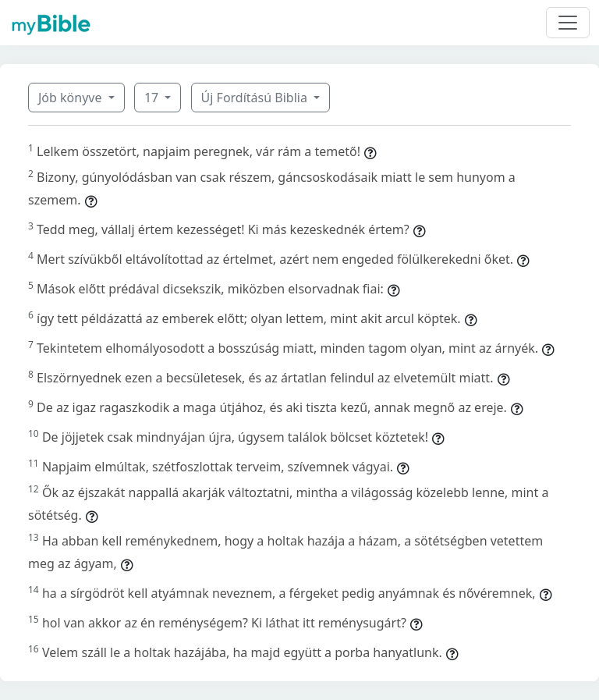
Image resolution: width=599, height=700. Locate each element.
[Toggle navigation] (568, 23)
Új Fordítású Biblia (256, 98)
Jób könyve (72, 98)
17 (153, 98)
